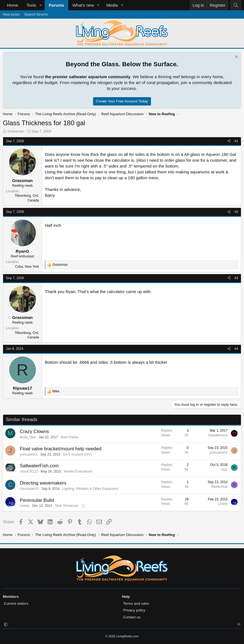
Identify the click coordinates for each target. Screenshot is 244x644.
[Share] (229, 141)
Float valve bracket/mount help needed (61, 449)
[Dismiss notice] (236, 57)
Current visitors (16, 604)
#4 (236, 349)
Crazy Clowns (34, 432)
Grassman (16, 131)
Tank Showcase (67, 506)
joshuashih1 (29, 454)
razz (224, 470)
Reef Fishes (70, 437)
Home (13, 5)
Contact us (132, 617)
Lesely (25, 506)
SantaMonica (218, 435)
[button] (41, 5)
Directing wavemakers (43, 483)
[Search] (236, 5)
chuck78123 (29, 471)
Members (11, 597)
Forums (56, 5)
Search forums (36, 14)
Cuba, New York (27, 267)
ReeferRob (219, 487)
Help (126, 597)
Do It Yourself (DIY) (78, 454)
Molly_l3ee (28, 437)
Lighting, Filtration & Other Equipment (90, 489)
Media (112, 5)
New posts (11, 14)
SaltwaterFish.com (39, 466)
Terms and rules (136, 604)
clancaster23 (29, 489)
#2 (236, 212)
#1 (236, 141)
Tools (31, 5)
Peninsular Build (37, 500)
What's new (83, 5)
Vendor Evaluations (78, 471)
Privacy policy (134, 610)
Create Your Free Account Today (122, 101)
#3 (236, 278)
